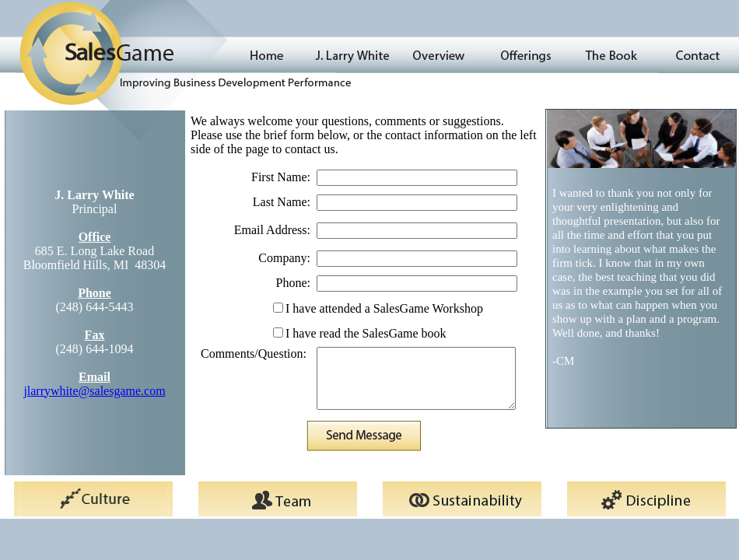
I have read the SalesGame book (366, 333)
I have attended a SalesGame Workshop (384, 308)
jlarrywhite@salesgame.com (94, 391)
